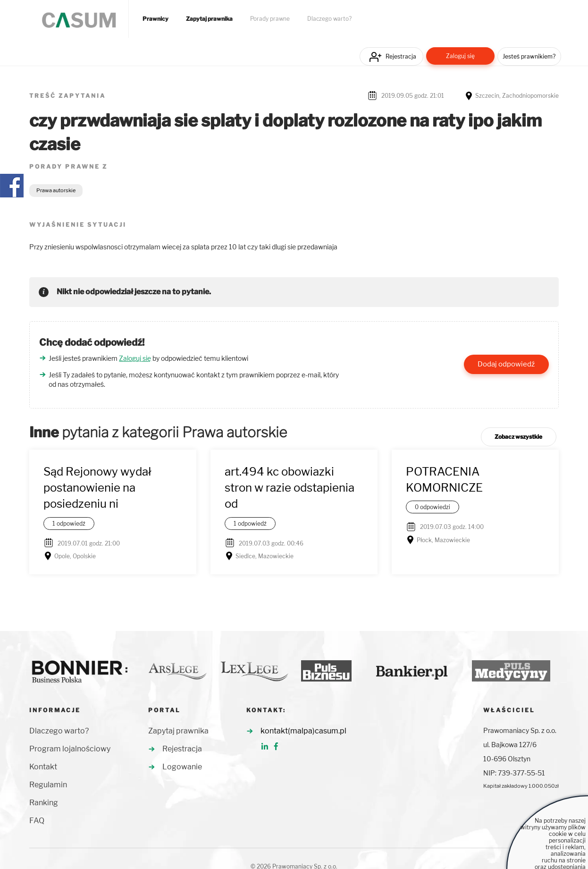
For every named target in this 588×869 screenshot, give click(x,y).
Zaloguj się (460, 56)
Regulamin (48, 785)
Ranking (44, 803)
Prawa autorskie (56, 190)
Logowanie (182, 767)
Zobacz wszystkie (518, 437)
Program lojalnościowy (70, 749)
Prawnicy (155, 19)
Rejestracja (401, 56)
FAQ (37, 821)
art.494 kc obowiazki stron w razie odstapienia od (290, 488)
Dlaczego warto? (329, 19)
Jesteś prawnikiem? (529, 56)
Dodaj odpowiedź (506, 364)
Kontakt (43, 767)
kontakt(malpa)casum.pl (303, 731)
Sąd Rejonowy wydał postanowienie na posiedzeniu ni (97, 488)
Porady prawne (270, 19)
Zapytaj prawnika (209, 19)
